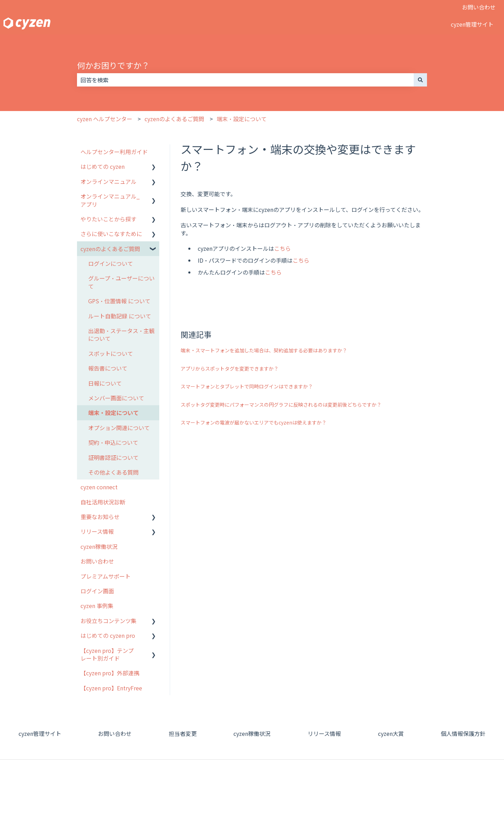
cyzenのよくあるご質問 (174, 119)
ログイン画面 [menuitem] (97, 591)
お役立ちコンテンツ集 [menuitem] (108, 621)
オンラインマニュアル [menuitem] (108, 181)
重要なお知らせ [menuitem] (100, 517)
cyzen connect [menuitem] (99, 487)
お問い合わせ (479, 7)
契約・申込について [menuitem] (113, 442)
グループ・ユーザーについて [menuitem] (121, 282)
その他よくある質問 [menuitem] (113, 472)
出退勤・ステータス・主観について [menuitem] (121, 334)
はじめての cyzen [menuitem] (103, 166)
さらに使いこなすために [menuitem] (111, 234)
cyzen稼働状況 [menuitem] (99, 546)
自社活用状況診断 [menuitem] (103, 502)
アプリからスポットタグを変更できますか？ (230, 368)
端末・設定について (242, 119)
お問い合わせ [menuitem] (97, 561)
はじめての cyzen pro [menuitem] (108, 635)
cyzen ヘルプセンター (105, 119)
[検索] (420, 80)
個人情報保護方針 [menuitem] (463, 733)
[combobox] (245, 80)
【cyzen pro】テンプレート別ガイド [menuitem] (107, 654)
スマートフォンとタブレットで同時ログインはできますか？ (247, 386)
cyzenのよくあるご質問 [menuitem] (110, 249)
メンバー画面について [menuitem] (116, 398)
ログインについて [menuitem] (111, 263)
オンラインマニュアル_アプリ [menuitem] (110, 200)
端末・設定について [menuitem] (113, 413)
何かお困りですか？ (113, 65)
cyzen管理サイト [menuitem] (40, 733)
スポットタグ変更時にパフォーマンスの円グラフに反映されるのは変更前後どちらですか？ (281, 405)
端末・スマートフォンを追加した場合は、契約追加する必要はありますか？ (264, 350)
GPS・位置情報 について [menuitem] (119, 301)
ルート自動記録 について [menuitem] (120, 316)
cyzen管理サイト (472, 24)
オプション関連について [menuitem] (119, 428)
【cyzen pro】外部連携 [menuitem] (110, 673)
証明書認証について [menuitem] (113, 457)
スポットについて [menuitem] (111, 353)
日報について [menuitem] (105, 383)
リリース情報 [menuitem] (97, 531)
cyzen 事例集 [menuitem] (97, 606)
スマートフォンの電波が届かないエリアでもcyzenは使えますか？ (254, 422)
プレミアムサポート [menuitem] (106, 576)
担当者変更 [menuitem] (183, 733)
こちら (282, 248)
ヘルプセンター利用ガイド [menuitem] (114, 152)
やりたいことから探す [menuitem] (108, 219)
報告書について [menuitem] (108, 368)
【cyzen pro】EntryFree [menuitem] (111, 688)
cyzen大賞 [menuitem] (391, 733)
